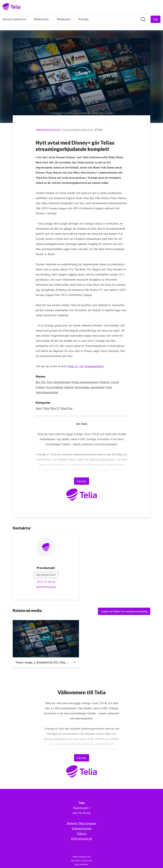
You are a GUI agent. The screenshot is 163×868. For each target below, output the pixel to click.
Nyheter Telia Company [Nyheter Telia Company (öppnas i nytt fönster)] (81, 823)
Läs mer (82, 481)
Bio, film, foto (44, 382)
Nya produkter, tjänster (60, 387)
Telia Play (66, 408)
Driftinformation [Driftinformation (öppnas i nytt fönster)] (46, 587)
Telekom (104, 382)
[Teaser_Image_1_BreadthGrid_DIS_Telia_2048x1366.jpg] (46, 639)
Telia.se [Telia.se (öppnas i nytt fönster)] (82, 833)
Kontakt (84, 19)
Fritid (108, 387)
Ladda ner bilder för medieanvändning (124, 611)
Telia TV (55, 408)
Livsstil (115, 382)
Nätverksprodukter (47, 392)
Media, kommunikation (85, 382)
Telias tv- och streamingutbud (85, 366)
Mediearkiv (64, 19)
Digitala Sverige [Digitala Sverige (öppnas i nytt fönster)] (82, 828)
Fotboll (40, 387)
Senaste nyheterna (14, 19)
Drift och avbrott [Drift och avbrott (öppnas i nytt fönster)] (82, 839)
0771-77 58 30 (46, 582)
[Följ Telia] (156, 19)
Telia (46, 408)
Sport (39, 408)
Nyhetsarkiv (41, 19)
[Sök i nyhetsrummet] (143, 19)
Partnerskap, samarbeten (89, 387)
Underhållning (62, 382)
